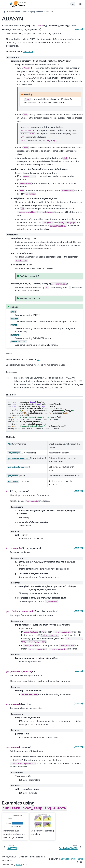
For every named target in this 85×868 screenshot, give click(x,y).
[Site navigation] (5, 4)
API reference (14, 12)
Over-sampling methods (33, 12)
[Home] (4, 12)
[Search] (73, 4)
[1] (38, 359)
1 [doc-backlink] (7, 378)
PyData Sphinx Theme (73, 859)
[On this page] (80, 4)
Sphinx (19, 864)
